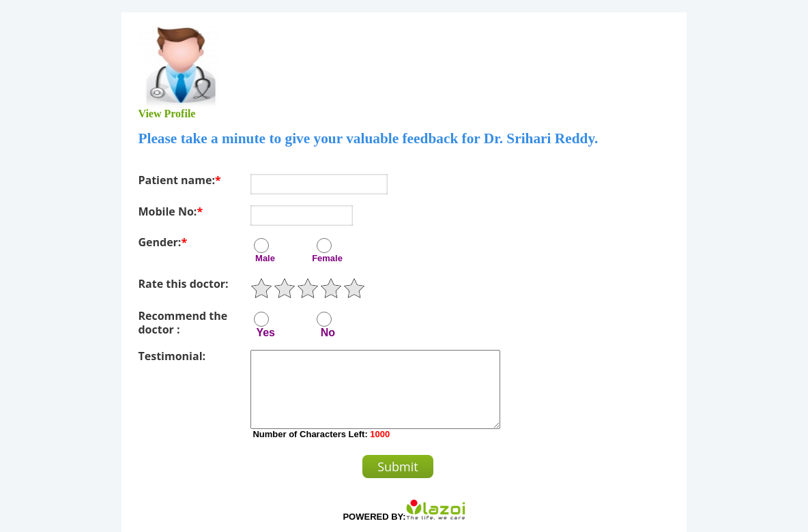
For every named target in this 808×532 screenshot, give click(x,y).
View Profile (167, 114)
